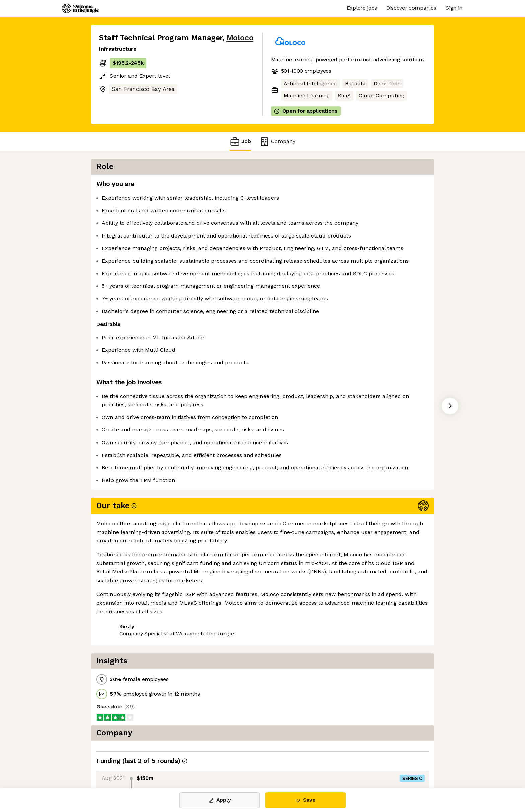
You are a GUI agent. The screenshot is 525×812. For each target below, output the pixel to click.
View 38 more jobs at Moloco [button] (183, 652)
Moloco (240, 38)
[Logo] (80, 8)
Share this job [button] (118, 652)
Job (240, 142)
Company (277, 142)
